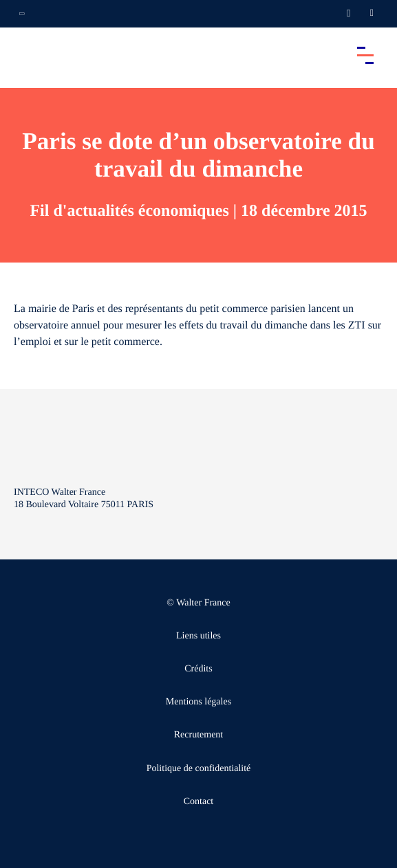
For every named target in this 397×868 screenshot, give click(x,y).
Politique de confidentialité (199, 769)
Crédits (198, 669)
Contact (199, 802)
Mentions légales (198, 702)
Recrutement (199, 735)
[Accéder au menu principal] (365, 55)
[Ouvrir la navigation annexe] (22, 14)
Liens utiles (198, 636)
